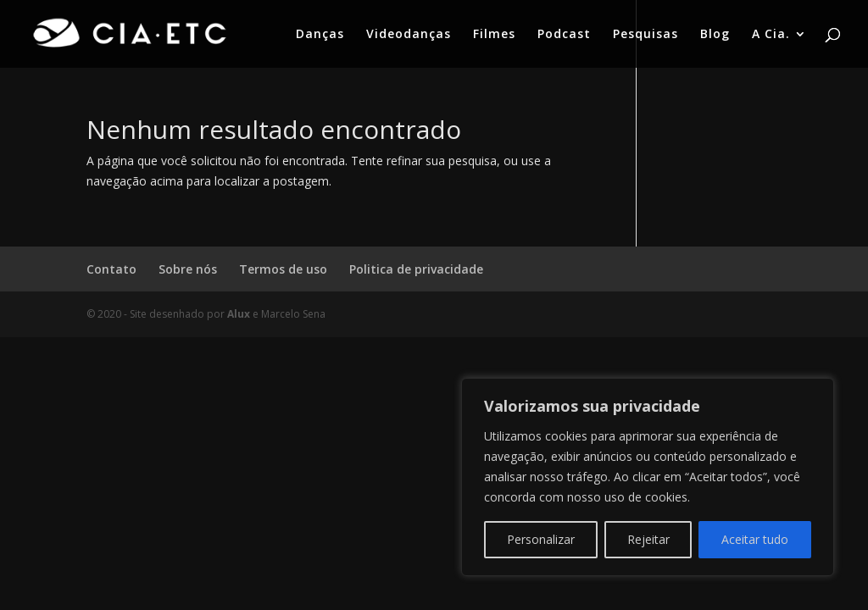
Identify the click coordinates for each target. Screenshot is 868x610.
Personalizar (541, 539)
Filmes (494, 35)
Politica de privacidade (416, 269)
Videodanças (409, 35)
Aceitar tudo (755, 539)
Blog (715, 35)
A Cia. (771, 35)
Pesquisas (645, 35)
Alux (239, 314)
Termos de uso (283, 269)
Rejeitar (648, 539)
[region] (648, 477)
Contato (111, 269)
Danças (320, 35)
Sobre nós (188, 269)
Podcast (564, 35)
